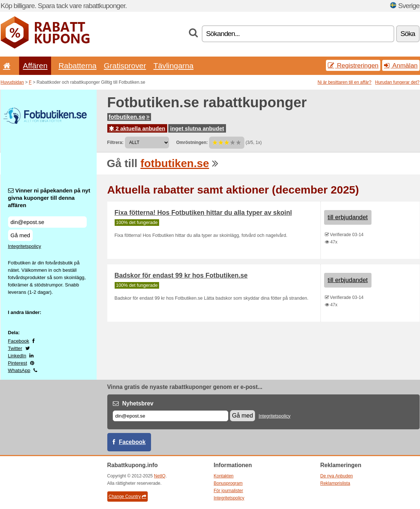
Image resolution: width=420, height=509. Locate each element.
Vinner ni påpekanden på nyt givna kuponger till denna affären (49, 198)
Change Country (128, 497)
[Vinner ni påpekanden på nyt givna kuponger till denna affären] (47, 222)
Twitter (15, 348)
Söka (408, 34)
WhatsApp (19, 370)
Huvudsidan (12, 82)
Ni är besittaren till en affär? (344, 82)
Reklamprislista (335, 483)
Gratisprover (125, 66)
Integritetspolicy (25, 246)
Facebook (19, 341)
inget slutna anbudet (197, 128)
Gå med (20, 235)
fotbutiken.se (129, 117)
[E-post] (170, 416)
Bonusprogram (228, 483)
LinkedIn (17, 356)
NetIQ (160, 476)
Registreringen (353, 65)
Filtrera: (116, 142)
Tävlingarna (173, 66)
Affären (35, 66)
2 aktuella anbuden (137, 128)
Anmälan (401, 65)
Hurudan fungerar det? (397, 82)
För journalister (229, 491)
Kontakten (224, 476)
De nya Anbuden (337, 476)
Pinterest (18, 363)
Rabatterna (77, 66)
